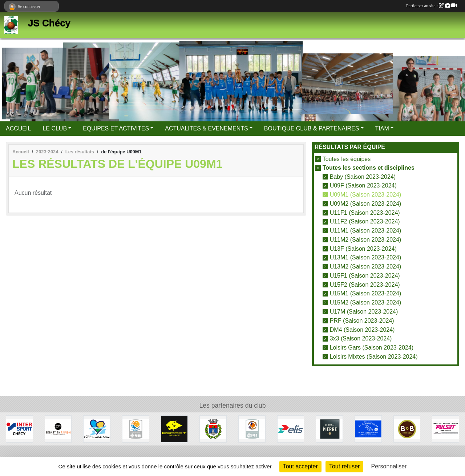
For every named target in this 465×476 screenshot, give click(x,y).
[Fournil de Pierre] (329, 429)
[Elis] (291, 429)
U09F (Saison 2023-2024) (363, 185)
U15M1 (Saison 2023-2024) (366, 293)
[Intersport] (19, 429)
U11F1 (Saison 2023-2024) (365, 212)
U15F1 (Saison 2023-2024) (365, 276)
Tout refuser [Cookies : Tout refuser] (344, 466)
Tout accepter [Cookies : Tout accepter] (300, 466)
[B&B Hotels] (407, 429)
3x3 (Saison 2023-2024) (361, 338)
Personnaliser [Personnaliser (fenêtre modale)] (389, 466)
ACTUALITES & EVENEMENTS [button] (207, 128)
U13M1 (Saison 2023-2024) (366, 257)
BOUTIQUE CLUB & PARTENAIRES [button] (312, 128)
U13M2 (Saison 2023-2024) (366, 267)
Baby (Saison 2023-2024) (363, 176)
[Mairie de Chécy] (213, 429)
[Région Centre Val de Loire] (97, 429)
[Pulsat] (446, 429)
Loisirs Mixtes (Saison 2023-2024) (374, 357)
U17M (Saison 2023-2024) (364, 312)
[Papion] (58, 429)
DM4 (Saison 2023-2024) (362, 329)
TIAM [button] (382, 128)
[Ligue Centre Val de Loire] (136, 429)
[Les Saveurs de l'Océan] (368, 429)
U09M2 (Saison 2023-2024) (366, 204)
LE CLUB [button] (55, 128)
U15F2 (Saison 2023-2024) (365, 284)
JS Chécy (49, 23)
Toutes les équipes (347, 159)
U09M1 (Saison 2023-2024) (366, 195)
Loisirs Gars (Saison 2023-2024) (372, 348)
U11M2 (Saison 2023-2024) (366, 240)
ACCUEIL (18, 128)
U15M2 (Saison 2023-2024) (366, 302)
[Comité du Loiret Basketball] (252, 429)
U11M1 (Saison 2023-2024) (366, 231)
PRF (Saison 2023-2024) (362, 321)
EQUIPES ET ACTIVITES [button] (116, 128)
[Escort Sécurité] (175, 429)
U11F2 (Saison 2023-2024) (365, 221)
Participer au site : (432, 6)
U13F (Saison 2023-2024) (363, 248)
